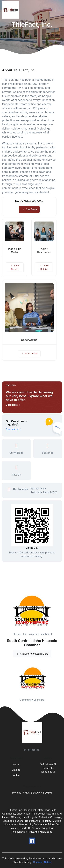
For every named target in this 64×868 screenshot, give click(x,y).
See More (29, 209)
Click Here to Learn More (32, 654)
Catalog (16, 770)
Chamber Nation (42, 862)
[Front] (11, 10)
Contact (16, 775)
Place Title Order (15, 251)
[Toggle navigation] (59, 10)
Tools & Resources (44, 251)
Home (16, 764)
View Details (15, 267)
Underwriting (29, 340)
